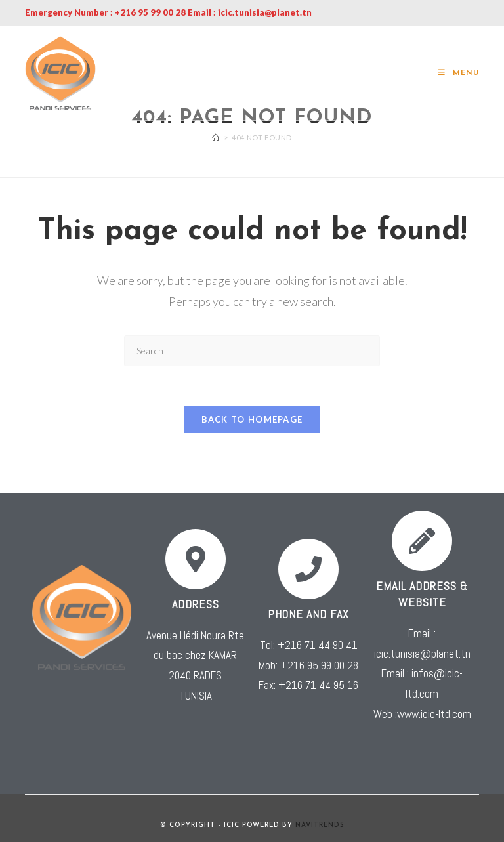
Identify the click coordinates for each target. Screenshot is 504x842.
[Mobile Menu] (459, 73)
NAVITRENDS (320, 825)
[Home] (216, 137)
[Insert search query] (252, 351)
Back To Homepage (252, 419)
